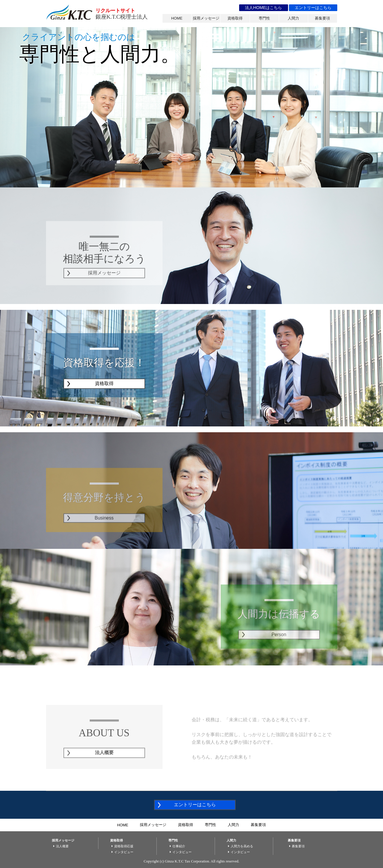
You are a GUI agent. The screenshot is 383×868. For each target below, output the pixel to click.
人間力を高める (240, 846)
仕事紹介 (177, 846)
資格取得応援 (122, 846)
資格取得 (235, 18)
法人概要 (60, 846)
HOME (177, 18)
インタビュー (122, 852)
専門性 (264, 18)
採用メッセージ (206, 18)
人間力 (293, 18)
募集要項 (322, 18)
